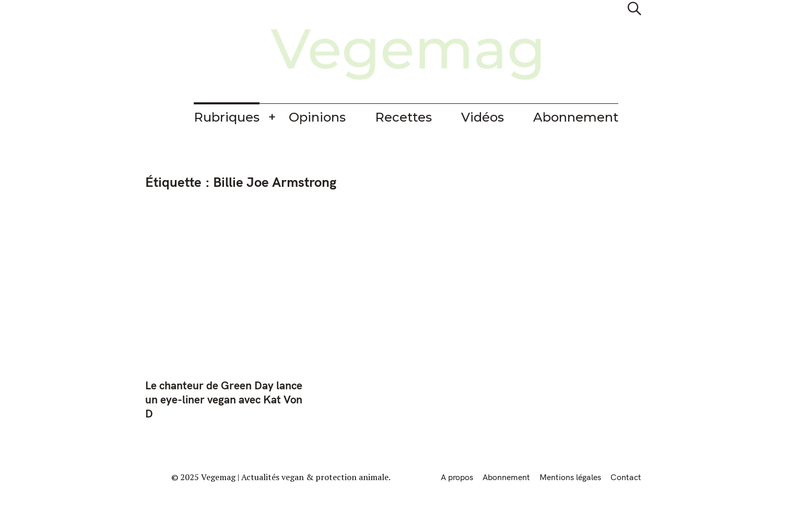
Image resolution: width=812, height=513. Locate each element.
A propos (457, 477)
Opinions (317, 117)
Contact (626, 477)
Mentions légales (570, 477)
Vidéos (483, 117)
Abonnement (576, 117)
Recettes (403, 117)
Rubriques (227, 117)
